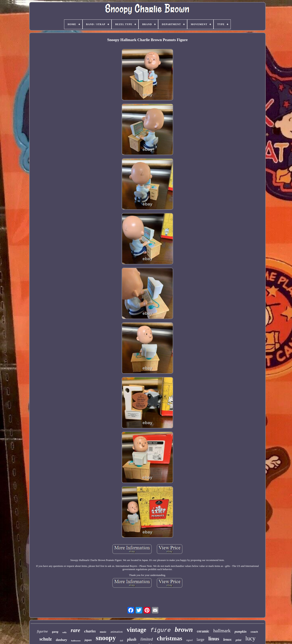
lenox (227, 640)
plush (132, 639)
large (201, 639)
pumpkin (241, 632)
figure (160, 630)
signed (189, 640)
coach (254, 632)
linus (214, 639)
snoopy (106, 638)
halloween (76, 641)
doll (121, 641)
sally (64, 632)
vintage (136, 630)
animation (117, 632)
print (238, 640)
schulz (46, 639)
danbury (61, 640)
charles (90, 631)
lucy (250, 638)
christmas (169, 638)
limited (147, 639)
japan (88, 640)
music (103, 632)
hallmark (222, 631)
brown (184, 630)
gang (55, 632)
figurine (42, 631)
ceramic (203, 631)
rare (76, 630)
